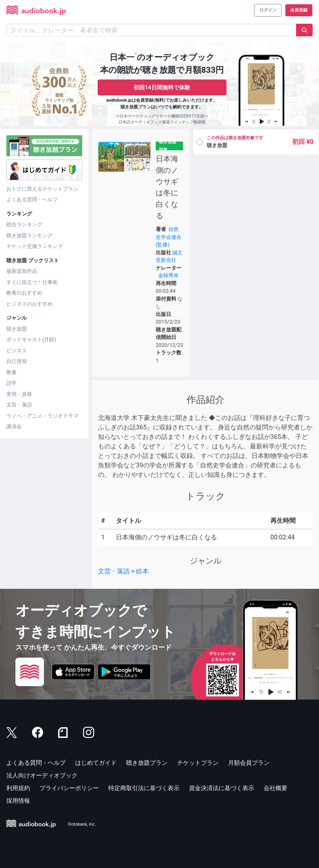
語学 (11, 383)
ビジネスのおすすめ (29, 304)
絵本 (142, 571)
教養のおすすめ (24, 293)
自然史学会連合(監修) (169, 237)
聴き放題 (17, 329)
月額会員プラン (249, 763)
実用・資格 (19, 394)
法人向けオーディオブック (42, 775)
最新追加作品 (22, 271)
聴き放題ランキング (29, 235)
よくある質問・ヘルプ (32, 200)
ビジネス (17, 351)
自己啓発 (17, 361)
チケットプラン (198, 763)
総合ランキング (24, 224)
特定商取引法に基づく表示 (144, 788)
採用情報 (18, 801)
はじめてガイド (96, 763)
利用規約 (18, 788)
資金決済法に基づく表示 (222, 788)
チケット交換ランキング (35, 246)
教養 (11, 372)
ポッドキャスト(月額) (31, 339)
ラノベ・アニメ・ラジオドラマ (42, 416)
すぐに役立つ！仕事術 (32, 282)
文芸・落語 (19, 405)
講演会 (14, 426)
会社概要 (276, 788)
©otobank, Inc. (82, 825)
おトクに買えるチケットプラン (42, 189)
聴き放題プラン (147, 763)
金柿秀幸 (168, 275)
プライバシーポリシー (69, 788)
